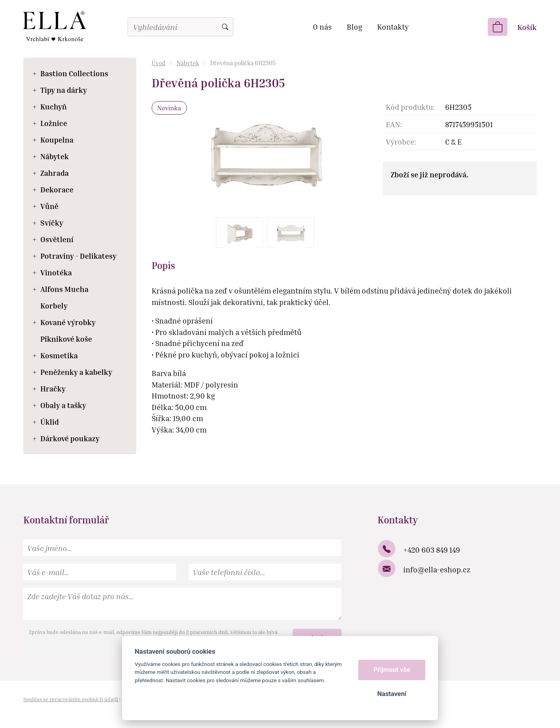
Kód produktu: (410, 107)
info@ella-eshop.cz (437, 569)
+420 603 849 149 (432, 550)
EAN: (394, 124)
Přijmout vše (392, 670)
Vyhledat (225, 27)
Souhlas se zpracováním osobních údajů (71, 699)
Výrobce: (401, 142)
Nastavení (392, 694)
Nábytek (188, 63)
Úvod (159, 63)
